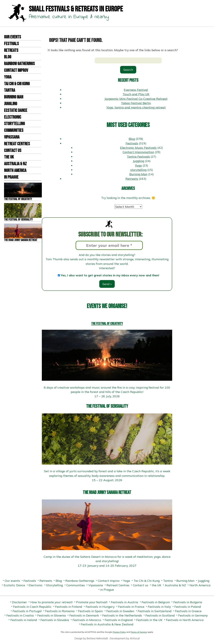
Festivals (11, 44)
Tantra (10, 90)
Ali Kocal (135, 638)
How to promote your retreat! (51, 602)
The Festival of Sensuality (107, 406)
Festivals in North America (185, 620)
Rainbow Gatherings (19, 64)
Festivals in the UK (149, 620)
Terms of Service (139, 632)
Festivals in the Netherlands (122, 615)
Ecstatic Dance (16, 111)
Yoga (8, 77)
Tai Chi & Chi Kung (17, 84)
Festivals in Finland (69, 607)
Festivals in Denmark (84, 615)
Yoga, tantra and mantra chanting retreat (136, 107)
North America (15, 171)
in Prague (11, 177)
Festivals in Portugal (27, 611)
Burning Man (14, 97)
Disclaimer (19, 602)
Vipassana (12, 137)
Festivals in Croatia (20, 615)
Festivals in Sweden (120, 611)
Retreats (11, 50)
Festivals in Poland (188, 607)
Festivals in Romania (60, 611)
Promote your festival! (92, 602)
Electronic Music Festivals (138, 148)
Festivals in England (119, 620)
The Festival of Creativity (107, 324)
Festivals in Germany (193, 615)
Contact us (13, 151)
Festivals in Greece (188, 611)
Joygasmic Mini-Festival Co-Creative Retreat (136, 99)
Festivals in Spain (90, 611)
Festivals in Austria (124, 602)
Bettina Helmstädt (97, 638)
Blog (8, 57)
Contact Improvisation (138, 152)
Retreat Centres (17, 144)
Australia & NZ (15, 164)
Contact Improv (16, 70)
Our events (13, 37)
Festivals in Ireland (24, 620)
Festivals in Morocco (87, 620)
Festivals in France (131, 607)
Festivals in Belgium (156, 602)
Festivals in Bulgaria (188, 602)
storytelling (138, 170)
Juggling (11, 104)
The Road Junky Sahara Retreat (107, 492)
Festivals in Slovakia (55, 620)
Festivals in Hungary (100, 607)
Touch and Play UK (136, 94)
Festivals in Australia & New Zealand (107, 624)
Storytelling (14, 124)
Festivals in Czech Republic (32, 607)
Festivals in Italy (159, 607)
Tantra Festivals (138, 156)
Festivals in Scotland (160, 615)
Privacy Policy (119, 632)
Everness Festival (136, 90)
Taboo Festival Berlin (136, 103)
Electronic (13, 117)
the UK (9, 157)
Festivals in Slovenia (52, 615)
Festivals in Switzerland (155, 611)
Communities (14, 130)
